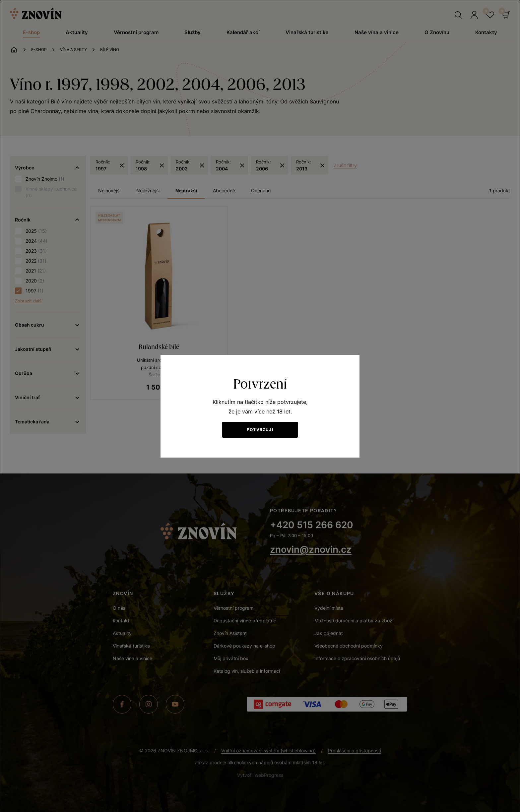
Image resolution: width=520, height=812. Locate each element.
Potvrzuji (260, 430)
